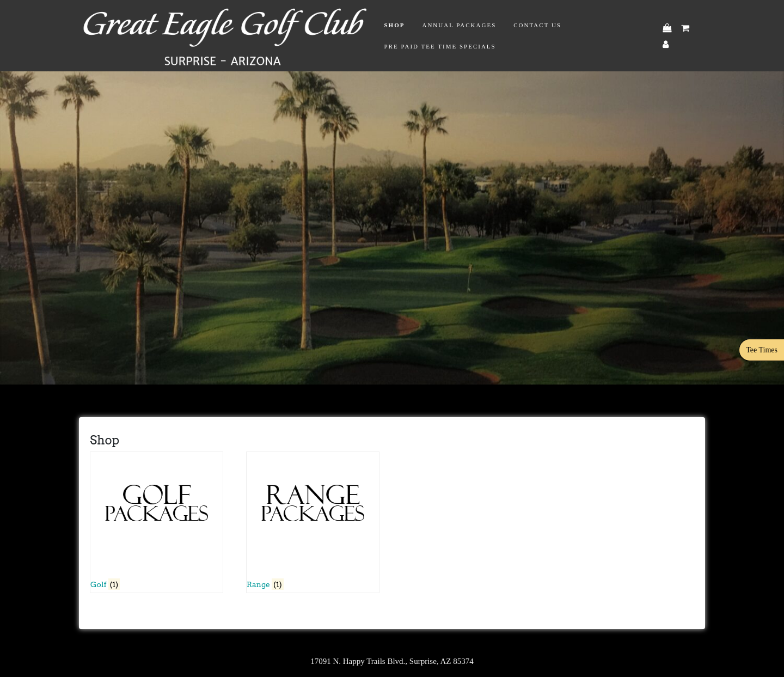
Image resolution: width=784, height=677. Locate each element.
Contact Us (537, 25)
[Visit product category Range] (313, 522)
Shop (394, 25)
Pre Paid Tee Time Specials (440, 46)
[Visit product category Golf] (157, 522)
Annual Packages (459, 25)
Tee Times (762, 350)
